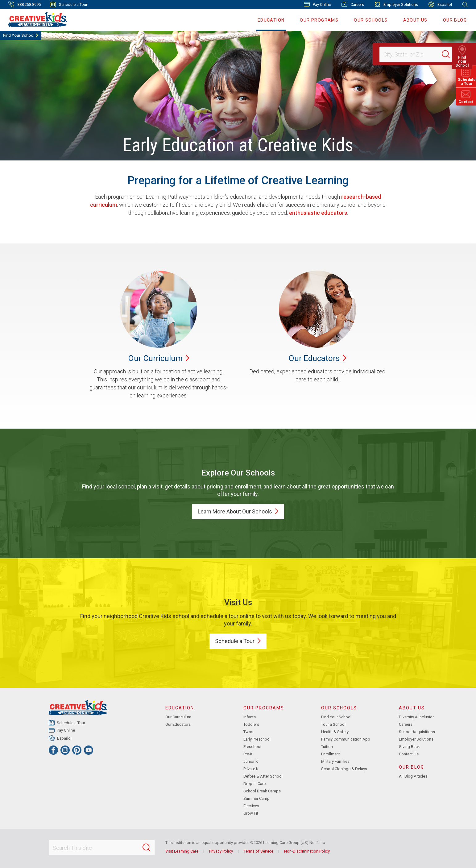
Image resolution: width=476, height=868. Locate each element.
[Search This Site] (102, 848)
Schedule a (238, 641)
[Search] (449, 54)
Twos (248, 732)
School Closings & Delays (344, 769)
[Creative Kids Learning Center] (35, 19)
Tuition (327, 747)
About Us (415, 20)
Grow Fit (251, 813)
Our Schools (371, 20)
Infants (250, 717)
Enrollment (331, 754)
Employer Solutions (396, 4)
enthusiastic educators (318, 213)
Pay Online (317, 4)
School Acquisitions (417, 732)
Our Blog (455, 20)
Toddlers (251, 724)
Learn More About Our (238, 511)
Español (440, 4)
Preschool (252, 747)
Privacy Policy (221, 851)
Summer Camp (257, 798)
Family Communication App (346, 739)
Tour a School (333, 724)
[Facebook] (53, 750)
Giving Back (409, 747)
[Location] (413, 54)
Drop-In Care (255, 784)
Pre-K (248, 754)
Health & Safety (335, 732)
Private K (251, 769)
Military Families (335, 761)
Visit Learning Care (182, 851)
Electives (251, 806)
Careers (353, 4)
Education (271, 20)
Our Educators (178, 724)
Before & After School (263, 776)
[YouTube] (89, 750)
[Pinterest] (77, 750)
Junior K (251, 761)
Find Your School (19, 35)
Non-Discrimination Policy (307, 851)
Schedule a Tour (69, 4)
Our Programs (319, 20)
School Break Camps (262, 791)
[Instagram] (65, 750)
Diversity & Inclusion (417, 717)
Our (159, 358)
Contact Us (409, 754)
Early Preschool (257, 739)
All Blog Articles (413, 776)
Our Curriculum (178, 717)
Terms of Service (259, 851)
